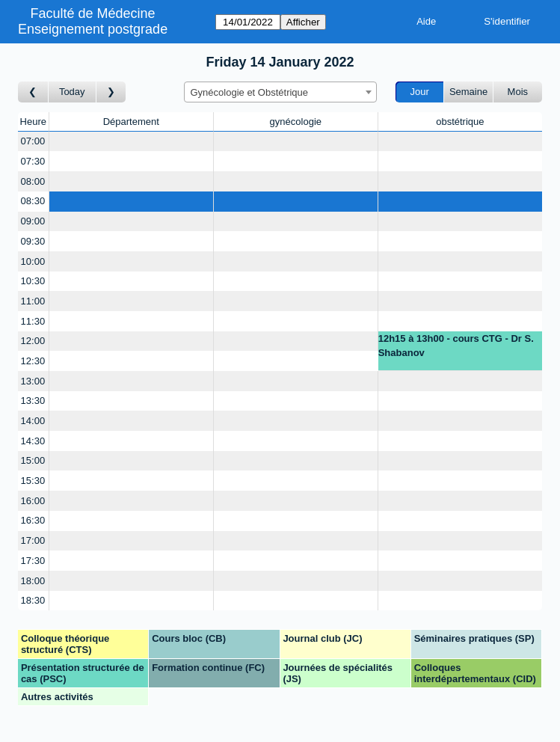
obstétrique (460, 122)
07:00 (33, 141)
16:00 (33, 501)
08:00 (33, 181)
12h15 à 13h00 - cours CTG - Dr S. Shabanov (456, 346)
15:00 (33, 460)
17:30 (33, 561)
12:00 (33, 341)
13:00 (33, 381)
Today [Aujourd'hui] (72, 92)
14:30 (33, 441)
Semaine (468, 92)
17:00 (33, 540)
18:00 (33, 581)
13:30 (33, 401)
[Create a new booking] (131, 142)
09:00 (33, 221)
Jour (420, 92)
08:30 (33, 201)
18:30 (33, 600)
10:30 (33, 281)
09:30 (33, 241)
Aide (426, 21)
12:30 (33, 361)
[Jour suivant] (111, 92)
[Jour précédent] (33, 92)
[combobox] (280, 92)
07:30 (33, 161)
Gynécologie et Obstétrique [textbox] (250, 92)
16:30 (33, 520)
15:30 (33, 481)
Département (131, 122)
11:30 (33, 321)
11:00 (33, 301)
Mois (518, 92)
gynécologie (296, 122)
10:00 (33, 261)
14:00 (33, 421)
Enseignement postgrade (93, 29)
